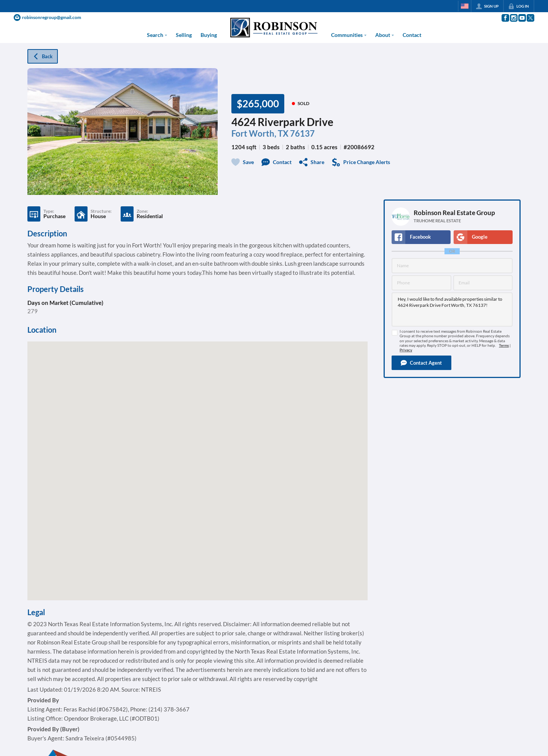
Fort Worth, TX (260, 134)
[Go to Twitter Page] (530, 18)
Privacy (406, 350)
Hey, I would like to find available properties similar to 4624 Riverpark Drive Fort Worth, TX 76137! (452, 309)
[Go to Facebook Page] (505, 18)
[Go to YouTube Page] (522, 18)
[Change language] (465, 6)
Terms (504, 345)
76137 (302, 134)
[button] (421, 363)
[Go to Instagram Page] (513, 18)
